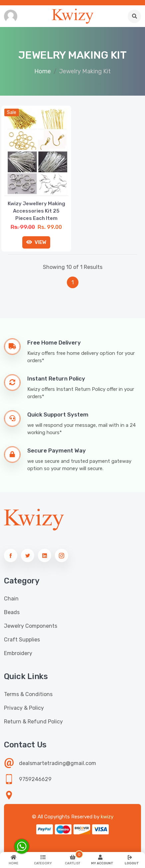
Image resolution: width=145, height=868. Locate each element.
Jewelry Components (31, 626)
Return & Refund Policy (33, 722)
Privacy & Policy (24, 708)
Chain (11, 599)
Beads (12, 612)
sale (12, 112)
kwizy (107, 817)
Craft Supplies (22, 640)
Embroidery (18, 653)
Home (43, 71)
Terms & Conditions (28, 694)
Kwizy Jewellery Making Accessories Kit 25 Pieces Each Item (36, 211)
